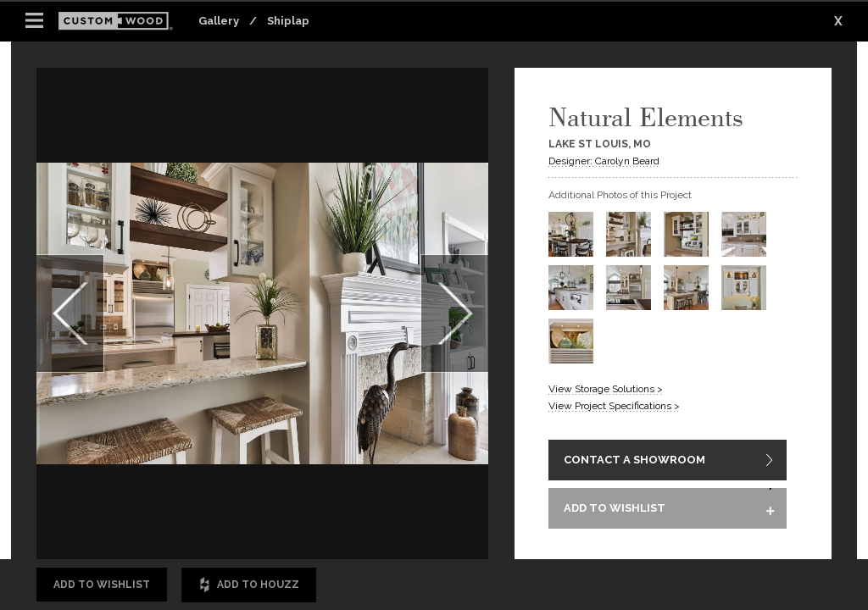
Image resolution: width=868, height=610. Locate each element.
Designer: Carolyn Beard (604, 161)
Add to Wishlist (102, 585)
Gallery (219, 21)
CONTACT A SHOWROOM (634, 461)
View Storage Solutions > (606, 389)
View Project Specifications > (614, 406)
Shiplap (288, 21)
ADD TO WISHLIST (615, 512)
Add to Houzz (249, 585)
